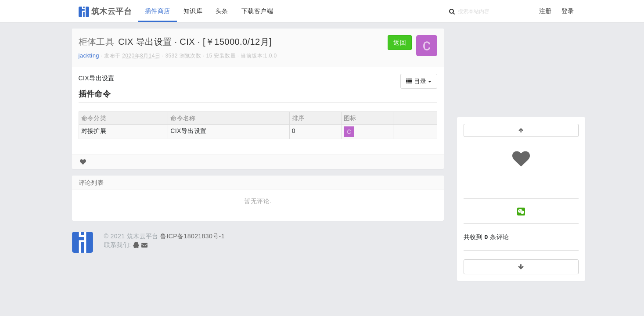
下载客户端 (257, 11)
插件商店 (158, 11)
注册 (545, 11)
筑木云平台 (105, 12)
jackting (89, 56)
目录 (419, 81)
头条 (222, 11)
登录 (568, 11)
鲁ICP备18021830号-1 (192, 236)
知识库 (193, 11)
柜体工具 (97, 42)
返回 (400, 43)
